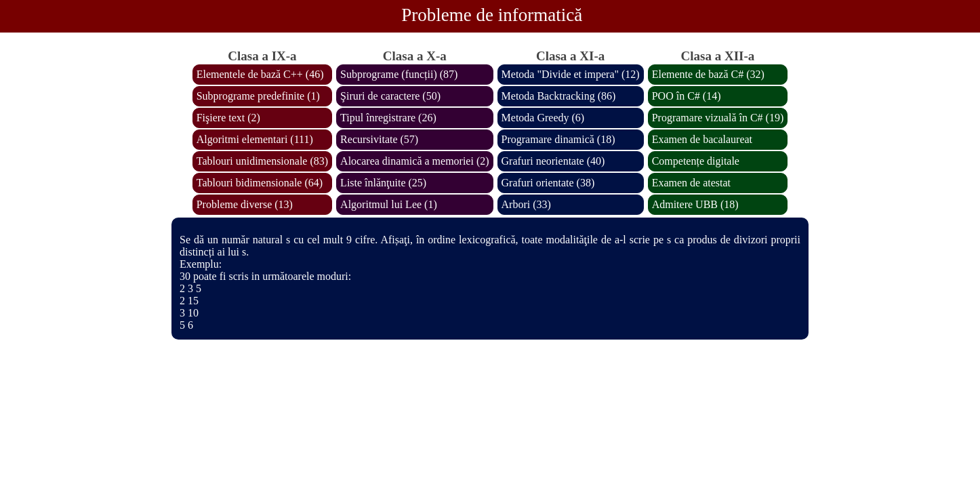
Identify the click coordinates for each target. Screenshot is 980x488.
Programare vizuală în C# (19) (718, 118)
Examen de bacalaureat (702, 139)
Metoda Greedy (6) (543, 118)
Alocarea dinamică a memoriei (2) (414, 161)
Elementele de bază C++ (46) (260, 74)
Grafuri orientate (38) (548, 183)
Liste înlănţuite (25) (383, 183)
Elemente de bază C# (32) (708, 74)
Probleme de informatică (492, 15)
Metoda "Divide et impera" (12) (571, 74)
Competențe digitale (696, 161)
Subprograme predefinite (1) (258, 96)
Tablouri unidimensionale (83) (262, 161)
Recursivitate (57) (379, 139)
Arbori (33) (526, 204)
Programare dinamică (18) (558, 139)
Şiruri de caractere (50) (390, 96)
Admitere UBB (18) (695, 204)
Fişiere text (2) (228, 118)
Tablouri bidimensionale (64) (260, 183)
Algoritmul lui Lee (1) (389, 204)
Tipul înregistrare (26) (388, 118)
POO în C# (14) (687, 96)
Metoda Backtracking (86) (559, 96)
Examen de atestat (691, 183)
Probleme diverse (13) (245, 204)
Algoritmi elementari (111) (255, 139)
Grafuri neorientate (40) (553, 161)
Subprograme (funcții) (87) (399, 74)
